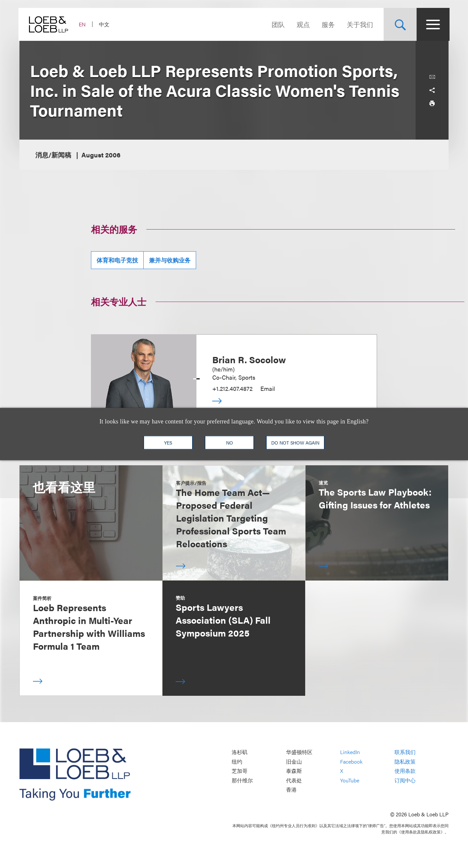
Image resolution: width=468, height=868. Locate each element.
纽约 (237, 761)
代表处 (294, 780)
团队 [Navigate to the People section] (277, 24)
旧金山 (294, 761)
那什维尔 (242, 780)
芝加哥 (240, 771)
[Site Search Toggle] (399, 24)
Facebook (351, 761)
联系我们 (405, 752)
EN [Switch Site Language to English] (83, 24)
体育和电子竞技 (117, 260)
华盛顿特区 (299, 752)
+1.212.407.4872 (232, 388)
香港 (291, 790)
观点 (302, 24)
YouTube (350, 780)
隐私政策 (405, 761)
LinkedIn (350, 752)
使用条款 (405, 771)
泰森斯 (294, 771)
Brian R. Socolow (249, 359)
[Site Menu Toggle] (432, 24)
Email (268, 388)
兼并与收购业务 (170, 260)
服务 (327, 24)
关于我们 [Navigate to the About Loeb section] (359, 24)
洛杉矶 (240, 752)
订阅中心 (405, 780)
